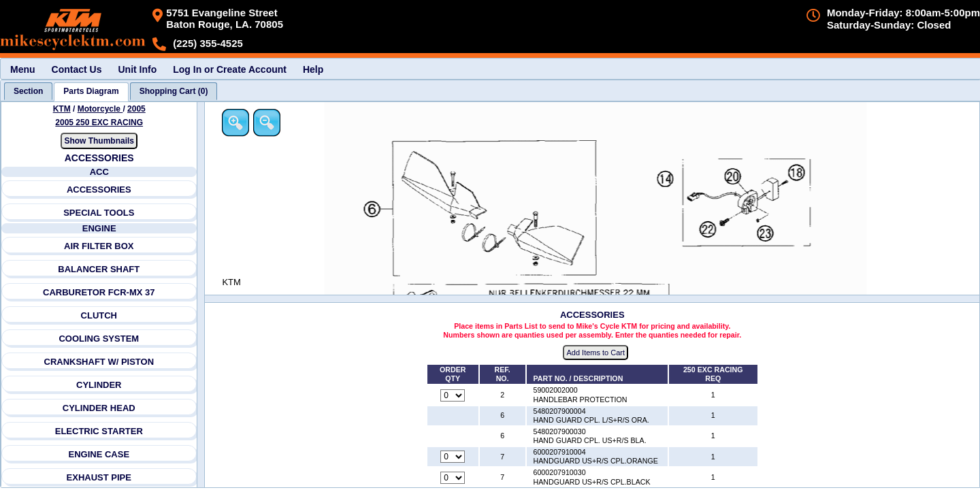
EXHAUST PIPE (99, 477)
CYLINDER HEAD (99, 408)
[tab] (28, 91)
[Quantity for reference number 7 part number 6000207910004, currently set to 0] (454, 457)
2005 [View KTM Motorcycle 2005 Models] (136, 109)
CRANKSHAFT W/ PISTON (99, 362)
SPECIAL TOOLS (99, 213)
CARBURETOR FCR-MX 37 (99, 292)
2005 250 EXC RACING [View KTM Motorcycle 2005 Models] (100, 122)
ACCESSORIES (99, 190)
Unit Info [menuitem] (137, 69)
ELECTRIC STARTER (99, 431)
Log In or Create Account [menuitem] (230, 69)
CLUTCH (99, 315)
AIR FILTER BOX (99, 246)
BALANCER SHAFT (99, 269)
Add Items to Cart (597, 353)
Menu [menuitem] (23, 69)
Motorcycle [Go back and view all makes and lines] (100, 109)
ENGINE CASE (99, 454)
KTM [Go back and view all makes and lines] (62, 109)
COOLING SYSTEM (99, 339)
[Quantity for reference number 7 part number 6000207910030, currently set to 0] (454, 478)
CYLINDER (99, 385)
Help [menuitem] (313, 69)
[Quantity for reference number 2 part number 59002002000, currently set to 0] (454, 395)
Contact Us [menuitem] (77, 69)
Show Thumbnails (100, 141)
